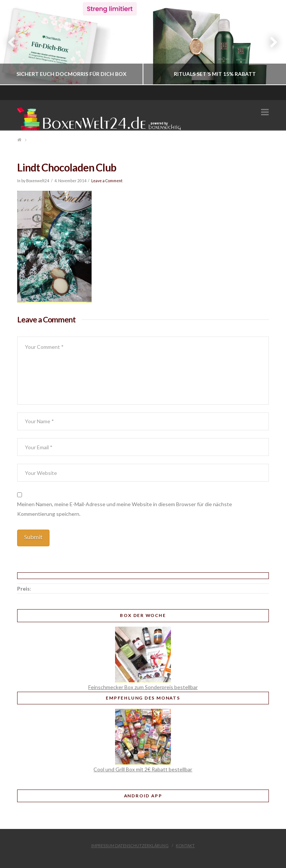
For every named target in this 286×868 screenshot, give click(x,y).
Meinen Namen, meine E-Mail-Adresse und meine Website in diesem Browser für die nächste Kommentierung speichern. (125, 509)
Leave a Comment (107, 181)
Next (270, 43)
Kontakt (185, 846)
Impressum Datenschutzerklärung (130, 846)
